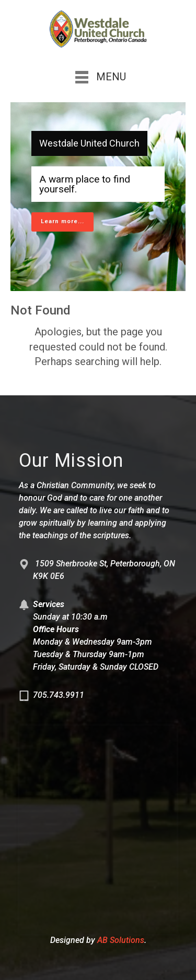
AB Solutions (121, 940)
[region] (98, 197)
